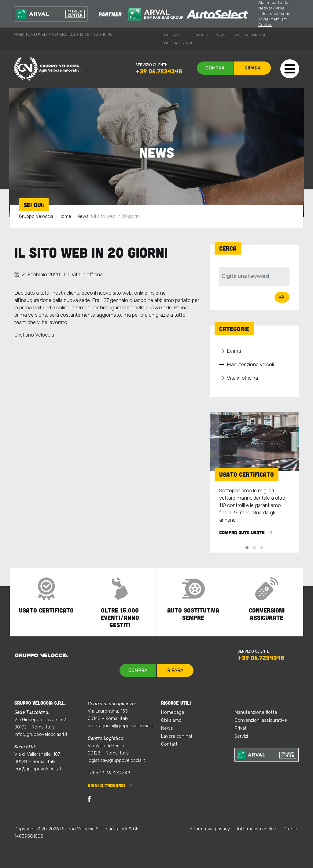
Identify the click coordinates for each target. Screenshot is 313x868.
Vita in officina (87, 274)
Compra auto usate (242, 532)
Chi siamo (174, 35)
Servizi (241, 736)
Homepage (173, 712)
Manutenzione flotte (256, 712)
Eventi (234, 351)
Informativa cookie (257, 829)
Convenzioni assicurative (261, 720)
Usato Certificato (247, 474)
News (221, 35)
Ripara (253, 68)
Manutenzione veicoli (250, 364)
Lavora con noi (249, 35)
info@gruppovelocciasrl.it (41, 734)
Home (65, 216)
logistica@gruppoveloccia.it (116, 760)
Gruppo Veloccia (36, 216)
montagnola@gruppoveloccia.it (120, 726)
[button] (247, 548)
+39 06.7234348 (159, 71)
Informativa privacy (210, 829)
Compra (215, 68)
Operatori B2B (179, 43)
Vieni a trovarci (106, 785)
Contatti (199, 35)
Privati (241, 728)
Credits (291, 829)
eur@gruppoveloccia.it (38, 769)
